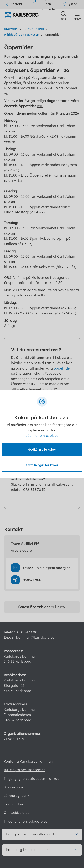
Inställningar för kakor (42, 465)
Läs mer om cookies (42, 436)
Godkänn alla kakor (42, 450)
